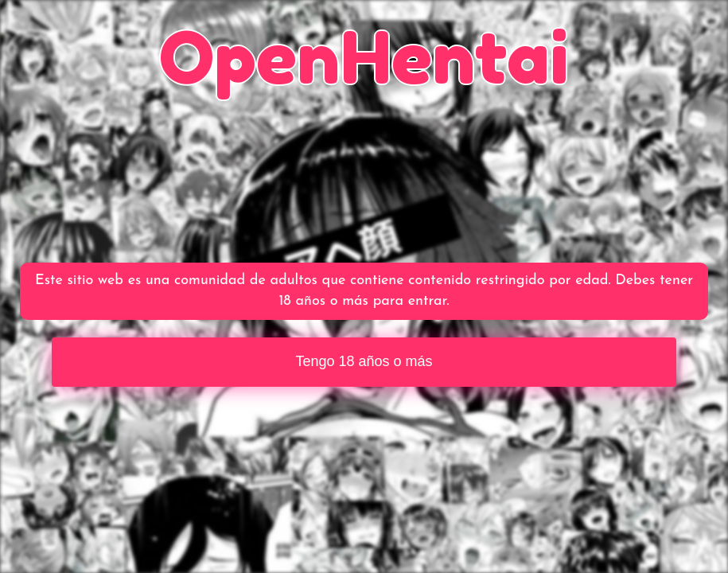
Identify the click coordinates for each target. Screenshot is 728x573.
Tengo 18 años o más (364, 361)
